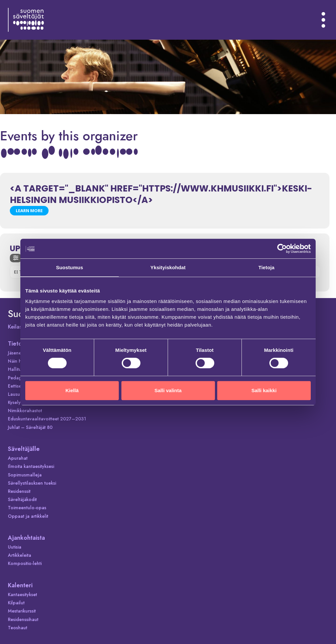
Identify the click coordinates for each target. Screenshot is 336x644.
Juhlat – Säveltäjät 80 (30, 427)
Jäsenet (15, 353)
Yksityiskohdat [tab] (168, 267)
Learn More (29, 211)
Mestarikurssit (22, 611)
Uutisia (15, 547)
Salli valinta (168, 390)
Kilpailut (16, 603)
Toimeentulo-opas (27, 508)
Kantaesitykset (22, 594)
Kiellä (72, 390)
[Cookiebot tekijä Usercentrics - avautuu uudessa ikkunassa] (282, 249)
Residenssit (19, 491)
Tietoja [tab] (267, 267)
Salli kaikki (264, 390)
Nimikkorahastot (25, 411)
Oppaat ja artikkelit (28, 516)
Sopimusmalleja (25, 475)
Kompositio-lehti (25, 563)
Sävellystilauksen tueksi (32, 483)
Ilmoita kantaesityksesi (31, 466)
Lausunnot (19, 394)
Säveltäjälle (24, 449)
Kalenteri (20, 585)
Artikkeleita (20, 555)
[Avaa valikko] (324, 20)
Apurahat (18, 458)
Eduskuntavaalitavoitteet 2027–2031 (47, 419)
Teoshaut (18, 628)
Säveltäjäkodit (22, 499)
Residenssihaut (23, 619)
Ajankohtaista (26, 538)
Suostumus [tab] (70, 267)
